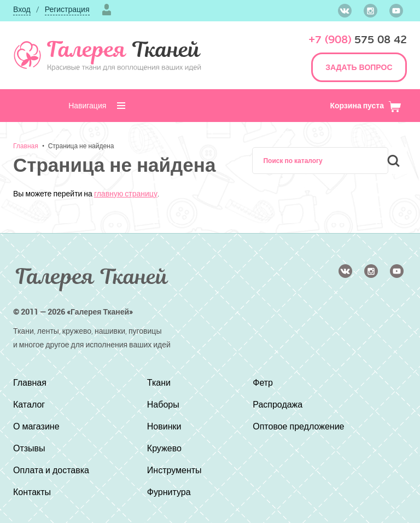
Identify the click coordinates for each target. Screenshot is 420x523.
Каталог (29, 404)
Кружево (164, 448)
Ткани (159, 382)
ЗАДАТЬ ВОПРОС (359, 67)
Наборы (163, 404)
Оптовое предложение (298, 426)
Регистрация (67, 9)
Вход (22, 9)
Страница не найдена (81, 146)
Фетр (263, 382)
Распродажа (278, 404)
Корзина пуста (366, 105)
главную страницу (126, 193)
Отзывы (29, 448)
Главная (26, 146)
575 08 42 (358, 40)
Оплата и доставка (51, 470)
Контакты (32, 492)
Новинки (164, 426)
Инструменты (174, 470)
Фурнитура (169, 492)
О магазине (36, 426)
